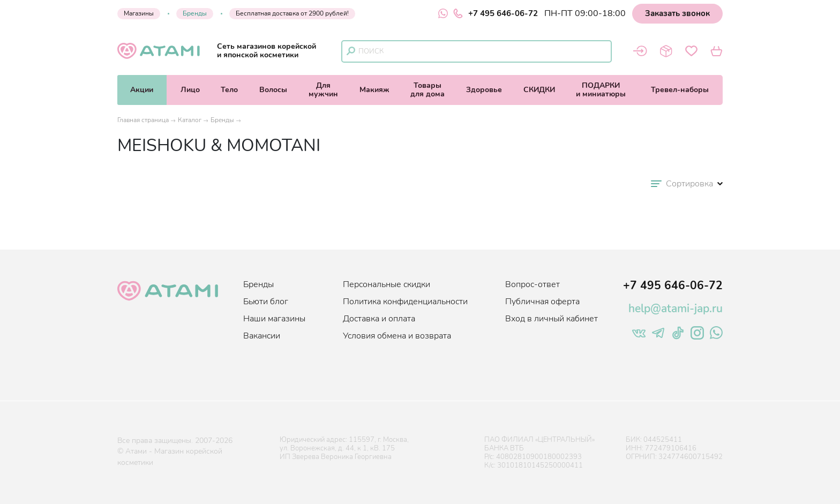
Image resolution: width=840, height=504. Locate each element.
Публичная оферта (542, 302)
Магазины (139, 13)
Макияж (374, 90)
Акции (142, 90)
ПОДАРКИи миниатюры (601, 90)
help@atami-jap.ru (676, 309)
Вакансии (262, 336)
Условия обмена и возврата (397, 336)
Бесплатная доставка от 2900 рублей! (292, 13)
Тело (229, 90)
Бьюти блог (266, 302)
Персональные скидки (387, 284)
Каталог (190, 120)
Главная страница (143, 120)
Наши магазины (274, 319)
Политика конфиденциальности (405, 302)
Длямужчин (323, 90)
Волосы (273, 90)
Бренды (195, 13)
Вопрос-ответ (532, 284)
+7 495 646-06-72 (496, 13)
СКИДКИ (539, 90)
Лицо (190, 90)
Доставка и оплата (379, 319)
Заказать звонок (677, 13)
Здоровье (484, 90)
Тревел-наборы (680, 90)
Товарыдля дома (427, 90)
